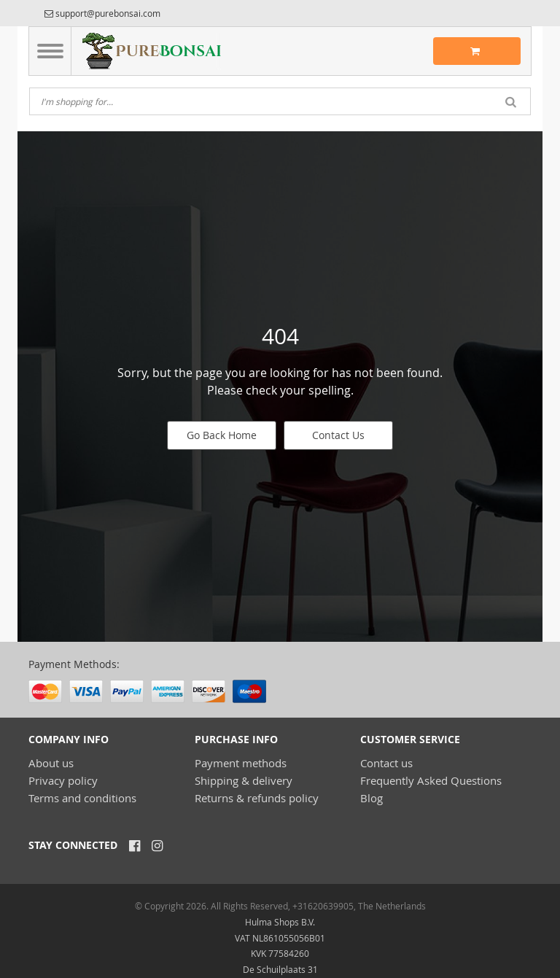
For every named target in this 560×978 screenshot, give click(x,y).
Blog (372, 798)
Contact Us (338, 435)
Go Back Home (222, 435)
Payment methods (241, 763)
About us (51, 763)
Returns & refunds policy (257, 798)
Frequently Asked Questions (431, 780)
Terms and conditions (82, 798)
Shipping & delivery (244, 780)
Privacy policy (63, 780)
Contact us (386, 763)
